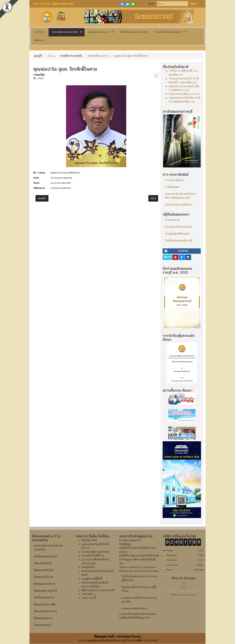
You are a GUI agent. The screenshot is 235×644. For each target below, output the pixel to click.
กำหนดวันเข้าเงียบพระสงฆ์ (178, 227)
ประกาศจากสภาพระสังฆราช (179, 205)
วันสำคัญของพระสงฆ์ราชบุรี (179, 240)
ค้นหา (193, 4)
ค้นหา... (152, 4)
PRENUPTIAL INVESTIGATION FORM (139, 571)
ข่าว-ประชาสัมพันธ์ (174, 180)
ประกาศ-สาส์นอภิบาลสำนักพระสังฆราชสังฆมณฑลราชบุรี (180, 196)
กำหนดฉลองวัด (172, 220)
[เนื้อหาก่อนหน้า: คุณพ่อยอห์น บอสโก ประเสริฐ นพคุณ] (42, 198)
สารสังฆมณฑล (172, 187)
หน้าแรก (40, 32)
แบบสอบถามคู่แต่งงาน (130, 540)
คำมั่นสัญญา (125, 544)
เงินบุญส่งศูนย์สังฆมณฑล (177, 234)
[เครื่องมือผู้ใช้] (156, 76)
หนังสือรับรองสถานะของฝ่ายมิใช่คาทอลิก (139, 555)
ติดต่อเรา (40, 40)
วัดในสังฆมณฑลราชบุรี (134, 32)
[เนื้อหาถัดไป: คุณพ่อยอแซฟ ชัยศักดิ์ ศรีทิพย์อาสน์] (153, 198)
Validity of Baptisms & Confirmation (137, 567)
